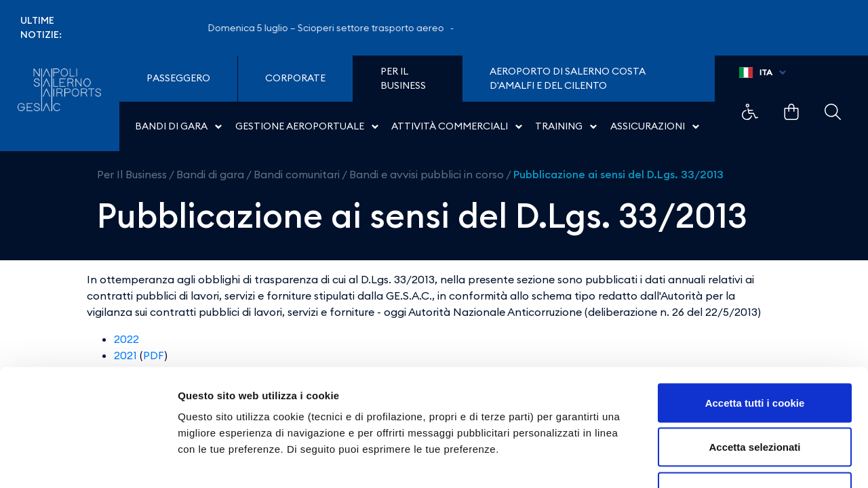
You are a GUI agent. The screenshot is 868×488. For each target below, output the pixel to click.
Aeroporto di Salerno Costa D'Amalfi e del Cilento (568, 79)
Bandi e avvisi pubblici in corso (427, 174)
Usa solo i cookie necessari (755, 399)
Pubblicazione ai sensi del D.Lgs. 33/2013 (618, 174)
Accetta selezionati (754, 355)
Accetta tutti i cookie (755, 310)
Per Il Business (132, 174)
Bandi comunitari (297, 174)
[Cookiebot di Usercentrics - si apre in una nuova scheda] (88, 462)
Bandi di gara (210, 174)
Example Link (750, 112)
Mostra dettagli (713, 461)
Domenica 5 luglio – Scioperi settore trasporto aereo (334, 28)
